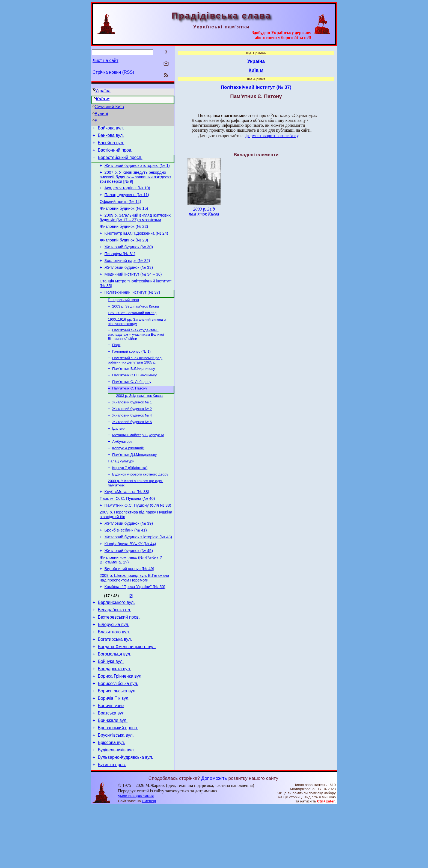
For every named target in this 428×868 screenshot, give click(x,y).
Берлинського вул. (116, 646)
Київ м (103, 99)
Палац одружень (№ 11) (127, 202)
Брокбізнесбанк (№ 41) (126, 567)
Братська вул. (112, 769)
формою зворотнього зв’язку (272, 136)
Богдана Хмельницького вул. (127, 695)
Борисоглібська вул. (118, 736)
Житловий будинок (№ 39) (129, 560)
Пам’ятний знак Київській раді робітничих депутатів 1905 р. (135, 383)
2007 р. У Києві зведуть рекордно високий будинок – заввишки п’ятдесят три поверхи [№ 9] (135, 183)
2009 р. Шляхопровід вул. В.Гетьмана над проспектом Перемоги (134, 620)
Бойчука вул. (111, 712)
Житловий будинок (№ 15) (124, 217)
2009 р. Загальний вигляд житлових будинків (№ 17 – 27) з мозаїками (135, 227)
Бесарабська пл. (115, 654)
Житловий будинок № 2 (132, 435)
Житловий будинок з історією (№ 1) (137, 170)
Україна (103, 91)
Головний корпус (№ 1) (131, 373)
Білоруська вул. (114, 671)
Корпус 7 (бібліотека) (130, 499)
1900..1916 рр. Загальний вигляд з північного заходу (137, 342)
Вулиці (101, 114)
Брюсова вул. (111, 802)
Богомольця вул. (115, 703)
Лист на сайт (105, 60)
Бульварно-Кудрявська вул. (125, 818)
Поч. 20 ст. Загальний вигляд (132, 333)
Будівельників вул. (116, 810)
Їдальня (119, 456)
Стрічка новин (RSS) (113, 72)
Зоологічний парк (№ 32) (127, 275)
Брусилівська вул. (116, 794)
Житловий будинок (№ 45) (129, 590)
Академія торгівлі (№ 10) (127, 194)
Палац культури (121, 492)
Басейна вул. (111, 145)
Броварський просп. (118, 785)
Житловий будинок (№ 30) (129, 260)
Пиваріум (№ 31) (120, 268)
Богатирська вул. (115, 687)
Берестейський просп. (120, 162)
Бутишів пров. (112, 826)
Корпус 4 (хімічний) (128, 478)
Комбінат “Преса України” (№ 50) (135, 630)
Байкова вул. (111, 129)
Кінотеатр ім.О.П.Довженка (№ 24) (136, 245)
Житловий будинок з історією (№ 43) (138, 575)
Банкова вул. (111, 137)
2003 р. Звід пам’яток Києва (136, 325)
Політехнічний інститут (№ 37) (132, 310)
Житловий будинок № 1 (132, 428)
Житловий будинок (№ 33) (129, 283)
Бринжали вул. (113, 777)
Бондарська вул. (114, 720)
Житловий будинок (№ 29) (124, 252)
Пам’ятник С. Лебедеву (132, 406)
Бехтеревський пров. (119, 662)
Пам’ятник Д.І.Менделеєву (134, 485)
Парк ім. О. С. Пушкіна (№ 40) (127, 532)
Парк (116, 366)
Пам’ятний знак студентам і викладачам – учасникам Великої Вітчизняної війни (136, 355)
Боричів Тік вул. (114, 753)
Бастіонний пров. (115, 153)
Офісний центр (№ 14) (120, 210)
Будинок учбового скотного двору (140, 506)
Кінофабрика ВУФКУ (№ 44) (130, 583)
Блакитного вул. (114, 679)
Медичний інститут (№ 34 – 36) (133, 291)
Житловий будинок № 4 (132, 442)
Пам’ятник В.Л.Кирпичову (134, 392)
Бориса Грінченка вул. (120, 728)
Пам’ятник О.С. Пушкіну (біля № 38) (138, 540)
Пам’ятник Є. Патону (130, 413)
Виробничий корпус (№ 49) (129, 610)
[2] (131, 639)
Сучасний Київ (109, 107)
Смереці (149, 863)
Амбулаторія (123, 470)
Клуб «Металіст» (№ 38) (127, 525)
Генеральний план (123, 318)
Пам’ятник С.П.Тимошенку (134, 399)
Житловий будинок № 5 (132, 449)
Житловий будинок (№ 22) (124, 237)
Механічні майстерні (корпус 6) (138, 463)
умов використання (136, 857)
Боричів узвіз (111, 761)
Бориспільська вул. (117, 744)
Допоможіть (214, 840)
